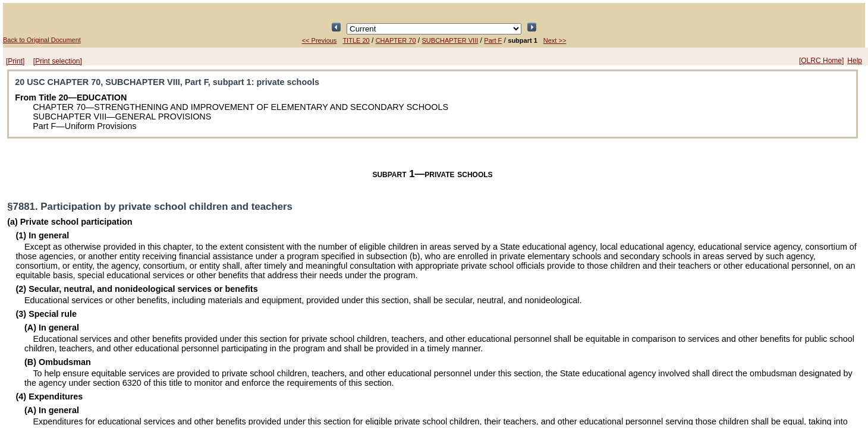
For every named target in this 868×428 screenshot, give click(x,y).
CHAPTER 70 (396, 40)
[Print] (15, 61)
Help (855, 61)
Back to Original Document (42, 40)
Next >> (555, 40)
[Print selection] (58, 61)
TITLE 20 (356, 40)
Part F (493, 40)
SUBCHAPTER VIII (450, 40)
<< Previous (320, 40)
